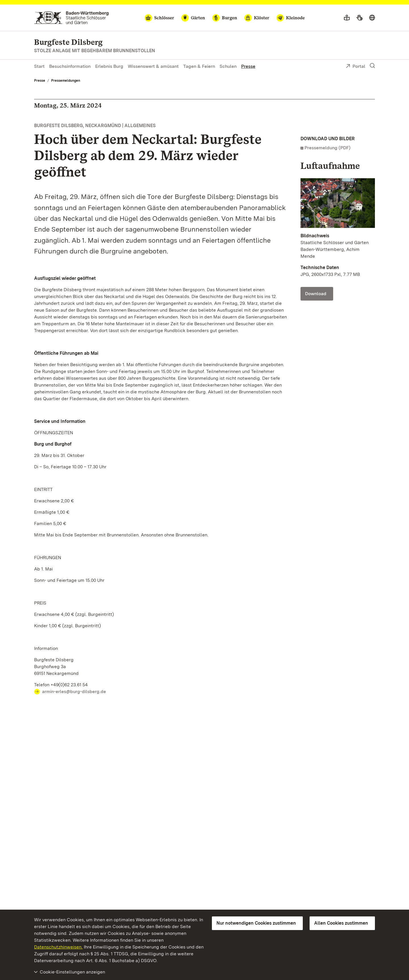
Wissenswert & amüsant (153, 66)
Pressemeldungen (66, 81)
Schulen (228, 66)
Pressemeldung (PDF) (327, 148)
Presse (248, 66)
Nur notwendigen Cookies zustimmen (256, 923)
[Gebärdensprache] (359, 18)
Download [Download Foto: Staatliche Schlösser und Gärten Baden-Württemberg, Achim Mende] (316, 294)
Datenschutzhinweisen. (58, 947)
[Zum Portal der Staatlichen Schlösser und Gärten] (71, 18)
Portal (355, 67)
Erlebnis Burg (109, 66)
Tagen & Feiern (199, 66)
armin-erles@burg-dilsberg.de (74, 692)
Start (39, 66)
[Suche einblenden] (372, 66)
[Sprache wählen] (372, 18)
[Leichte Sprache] (347, 18)
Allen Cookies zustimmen (341, 923)
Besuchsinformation (70, 66)
